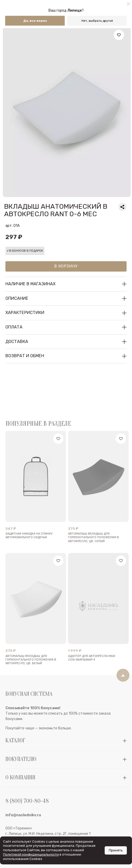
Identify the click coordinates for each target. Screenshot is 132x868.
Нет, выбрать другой (97, 21)
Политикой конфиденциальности (31, 854)
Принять (116, 850)
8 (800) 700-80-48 (27, 815)
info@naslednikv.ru (23, 829)
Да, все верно (35, 21)
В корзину (66, 266)
